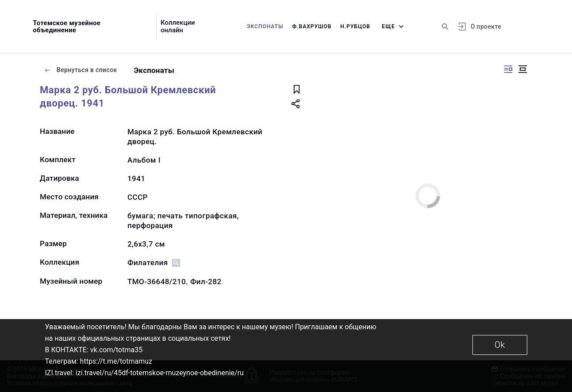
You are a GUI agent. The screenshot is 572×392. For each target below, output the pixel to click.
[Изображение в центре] (522, 69)
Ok (500, 345)
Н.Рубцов (355, 27)
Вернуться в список (81, 70)
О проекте (486, 27)
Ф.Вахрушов (312, 27)
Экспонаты (265, 27)
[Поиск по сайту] (445, 27)
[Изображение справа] (508, 69)
